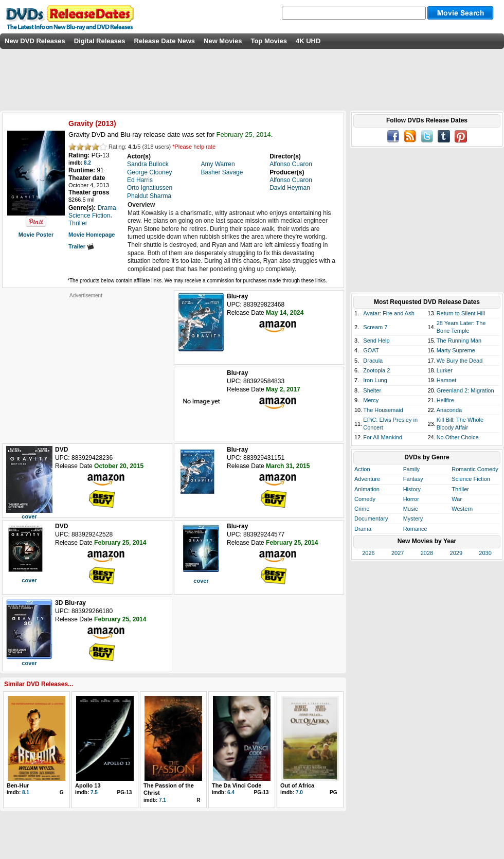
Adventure (367, 479)
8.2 (87, 163)
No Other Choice (458, 437)
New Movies (223, 41)
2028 (427, 553)
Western (462, 509)
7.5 (94, 792)
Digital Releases (100, 41)
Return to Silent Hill (461, 313)
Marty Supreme (456, 350)
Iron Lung (375, 380)
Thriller (460, 489)
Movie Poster (36, 235)
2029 (456, 553)
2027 (398, 553)
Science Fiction (471, 479)
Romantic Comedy (475, 469)
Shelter (372, 390)
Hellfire (445, 400)
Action (362, 469)
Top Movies (269, 41)
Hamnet (447, 380)
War (457, 499)
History (412, 489)
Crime (362, 509)
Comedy (365, 499)
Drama (363, 529)
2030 (485, 553)
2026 (368, 553)
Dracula (373, 361)
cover (29, 516)
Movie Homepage (92, 235)
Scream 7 (375, 327)
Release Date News (165, 41)
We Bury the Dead (460, 361)
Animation (367, 489)
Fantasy (413, 479)
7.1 (163, 800)
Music (411, 509)
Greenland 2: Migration (465, 390)
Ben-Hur (18, 785)
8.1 (26, 792)
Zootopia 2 (376, 370)
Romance (415, 529)
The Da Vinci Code (237, 785)
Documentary (371, 518)
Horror (411, 499)
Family (411, 469)
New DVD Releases (35, 41)
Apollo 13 (88, 785)
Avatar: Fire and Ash (389, 313)
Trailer (81, 246)
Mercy (371, 400)
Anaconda (449, 410)
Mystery (413, 518)
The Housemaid (383, 410)
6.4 (231, 792)
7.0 (299, 792)
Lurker (445, 370)
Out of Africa (297, 785)
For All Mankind (383, 437)
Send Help (376, 341)
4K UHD (308, 41)
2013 (106, 123)
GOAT (371, 350)
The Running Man (459, 341)
